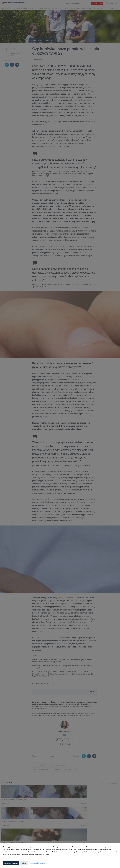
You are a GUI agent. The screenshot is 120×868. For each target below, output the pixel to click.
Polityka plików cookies (38, 863)
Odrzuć (24, 863)
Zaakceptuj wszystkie (11, 863)
